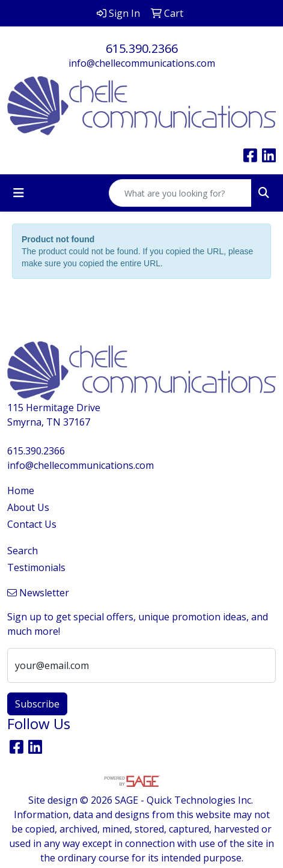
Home (21, 491)
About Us (28, 507)
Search (23, 551)
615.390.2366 (142, 48)
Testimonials (36, 567)
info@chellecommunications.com (142, 63)
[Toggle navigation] (19, 193)
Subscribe (37, 704)
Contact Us (32, 524)
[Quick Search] (180, 193)
